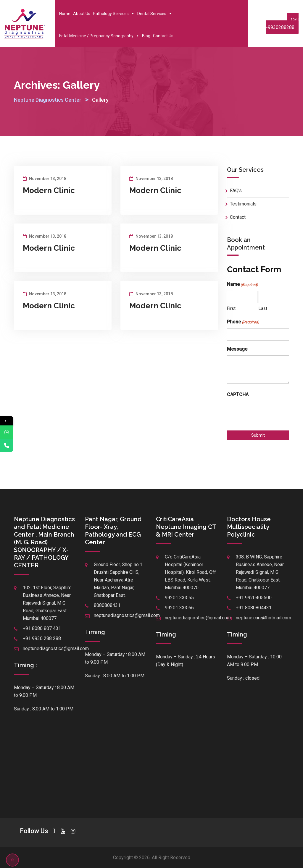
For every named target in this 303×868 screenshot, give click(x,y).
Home (65, 14)
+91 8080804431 (254, 608)
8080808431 (107, 605)
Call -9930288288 (282, 24)
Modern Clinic (49, 190)
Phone (243, 322)
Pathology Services (114, 14)
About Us (82, 14)
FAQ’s (236, 191)
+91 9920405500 (254, 598)
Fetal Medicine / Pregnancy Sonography (99, 36)
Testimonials (243, 204)
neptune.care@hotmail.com (263, 618)
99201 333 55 (179, 598)
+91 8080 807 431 (42, 628)
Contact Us (163, 36)
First (231, 308)
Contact (238, 217)
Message (237, 349)
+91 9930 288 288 (42, 638)
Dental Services (155, 14)
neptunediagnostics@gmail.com (56, 648)
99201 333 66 (179, 608)
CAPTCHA (238, 395)
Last (263, 308)
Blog (146, 36)
